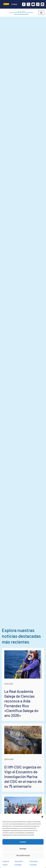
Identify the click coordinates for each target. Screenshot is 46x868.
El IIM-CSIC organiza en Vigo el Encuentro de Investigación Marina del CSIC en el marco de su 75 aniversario (23, 777)
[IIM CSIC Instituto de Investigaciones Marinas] (22, 13)
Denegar (23, 849)
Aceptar (23, 842)
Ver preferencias (23, 855)
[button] (42, 817)
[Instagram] (38, 4)
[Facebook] (24, 4)
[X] (28, 4)
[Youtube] (33, 4)
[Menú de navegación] (41, 13)
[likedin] (42, 4)
